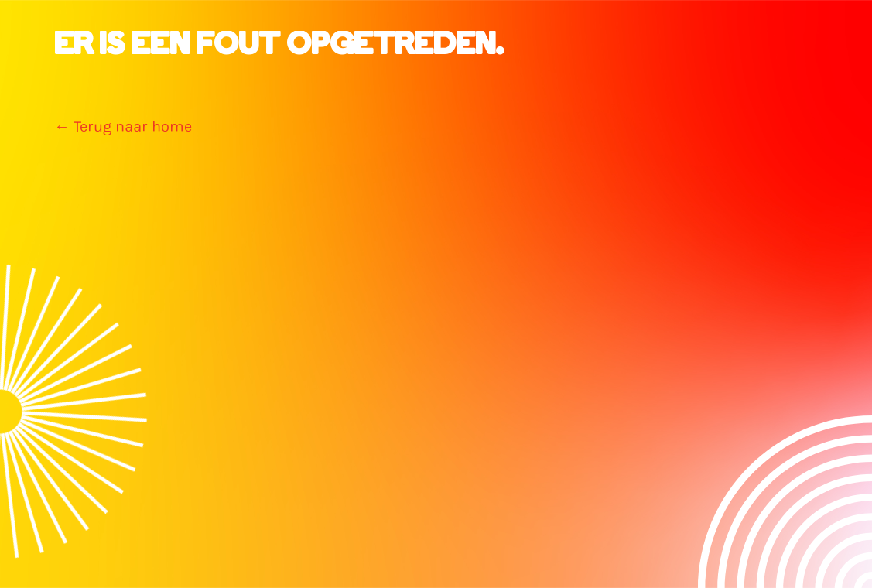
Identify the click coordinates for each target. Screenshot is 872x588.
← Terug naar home (123, 126)
